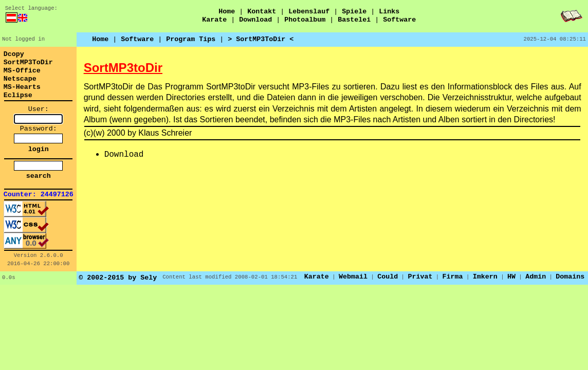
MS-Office (22, 71)
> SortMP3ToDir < (261, 39)
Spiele (354, 12)
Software (399, 20)
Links (389, 12)
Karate (214, 20)
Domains (570, 277)
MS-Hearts (22, 87)
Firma (453, 277)
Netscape (20, 79)
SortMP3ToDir (28, 62)
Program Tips (191, 39)
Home (227, 12)
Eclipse (18, 95)
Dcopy (14, 54)
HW (511, 277)
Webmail (353, 277)
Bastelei (354, 20)
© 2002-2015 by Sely (118, 278)
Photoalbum (305, 20)
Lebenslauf (309, 12)
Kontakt (262, 12)
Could (388, 277)
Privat (420, 277)
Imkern (485, 277)
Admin (536, 277)
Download (255, 20)
